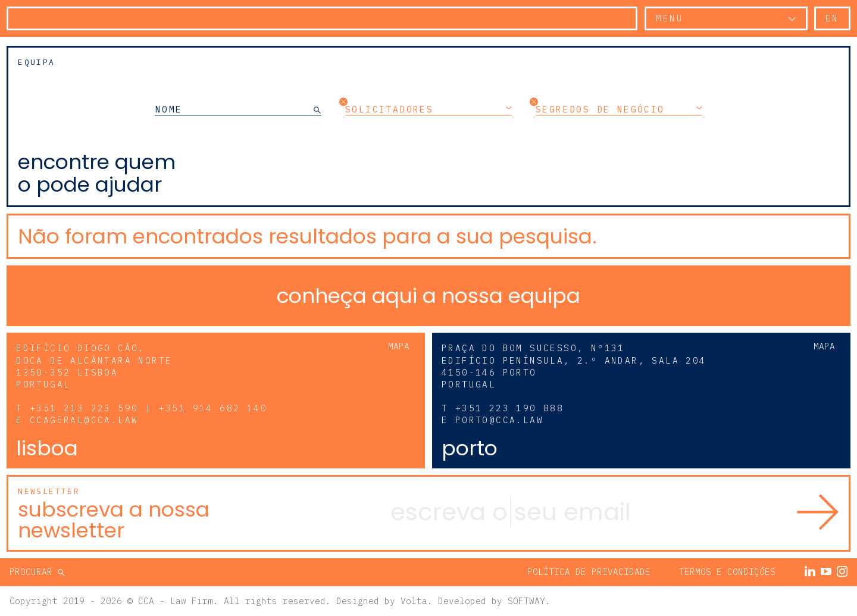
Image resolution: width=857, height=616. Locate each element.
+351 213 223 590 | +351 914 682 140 (148, 408)
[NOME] (234, 109)
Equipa (36, 62)
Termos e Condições (727, 572)
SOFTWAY (526, 601)
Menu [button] (670, 18)
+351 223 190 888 (509, 408)
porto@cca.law (499, 420)
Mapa (399, 346)
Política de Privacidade (589, 572)
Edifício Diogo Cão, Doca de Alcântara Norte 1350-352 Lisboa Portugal (94, 366)
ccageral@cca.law (84, 420)
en (832, 18)
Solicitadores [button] (428, 109)
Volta (414, 601)
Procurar (34, 572)
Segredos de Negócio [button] (619, 109)
